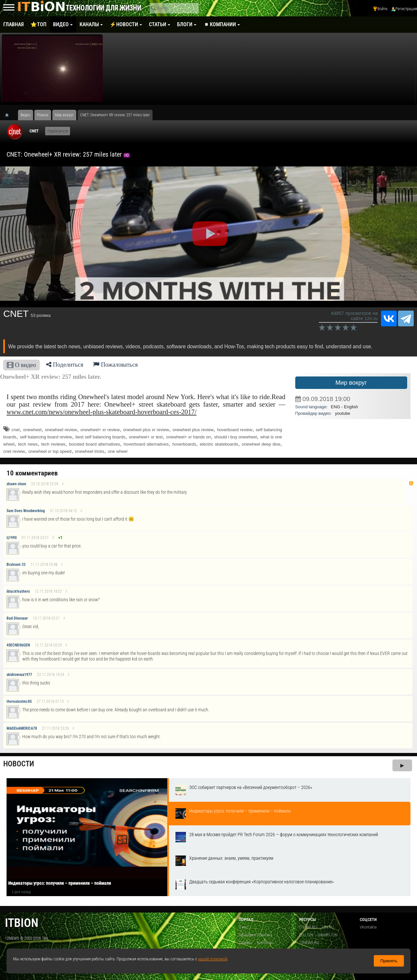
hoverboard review (235, 430)
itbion (22, 923)
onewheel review (61, 430)
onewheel (32, 430)
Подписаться (58, 131)
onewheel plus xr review (146, 430)
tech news (28, 444)
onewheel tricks (90, 451)
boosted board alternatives (95, 444)
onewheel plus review (193, 430)
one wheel (118, 451)
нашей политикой (213, 959)
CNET (34, 131)
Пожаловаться (116, 365)
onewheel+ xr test (146, 437)
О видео (21, 365)
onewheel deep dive (261, 444)
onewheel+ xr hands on (189, 437)
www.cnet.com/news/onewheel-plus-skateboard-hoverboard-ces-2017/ (101, 412)
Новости (19, 764)
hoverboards (184, 444)
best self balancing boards (100, 437)
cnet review (14, 451)
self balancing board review (46, 437)
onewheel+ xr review (100, 430)
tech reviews (53, 444)
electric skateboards (219, 444)
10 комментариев (32, 473)
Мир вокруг (351, 383)
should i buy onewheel (235, 437)
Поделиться (65, 365)
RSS (411, 483)
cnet (16, 430)
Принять (389, 961)
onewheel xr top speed (50, 451)
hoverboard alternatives (146, 444)
